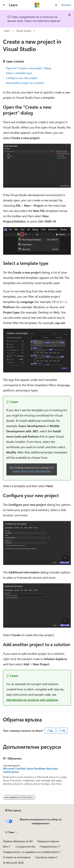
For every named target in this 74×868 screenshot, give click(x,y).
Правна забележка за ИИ (18, 841)
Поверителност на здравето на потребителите (31, 852)
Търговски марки (45, 857)
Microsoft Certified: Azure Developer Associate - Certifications (31, 770)
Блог (6, 846)
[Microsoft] (37, 5)
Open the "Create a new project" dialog (28, 68)
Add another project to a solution (25, 83)
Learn (7, 31)
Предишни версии (48, 841)
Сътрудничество (25, 846)
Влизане (66, 5)
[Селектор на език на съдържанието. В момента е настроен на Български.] (13, 810)
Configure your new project (22, 78)
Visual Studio (24, 31)
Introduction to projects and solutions (32, 700)
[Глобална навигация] (4, 5)
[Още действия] (68, 31)
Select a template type (19, 73)
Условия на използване (17, 857)
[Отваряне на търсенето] (56, 5)
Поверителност (49, 846)
